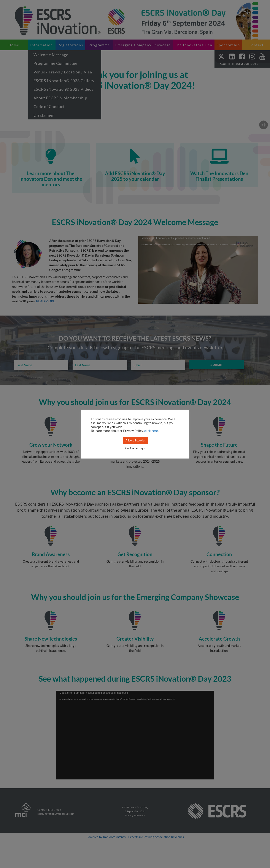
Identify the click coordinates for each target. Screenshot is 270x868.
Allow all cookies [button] (136, 440)
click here (151, 431)
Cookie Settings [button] (135, 448)
